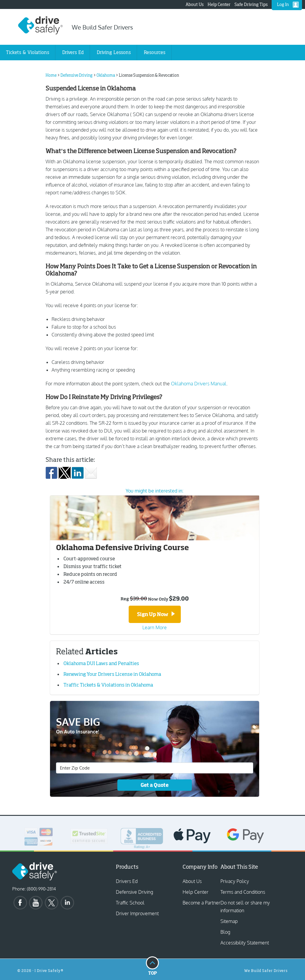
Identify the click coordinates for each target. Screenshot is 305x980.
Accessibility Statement (245, 942)
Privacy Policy (235, 880)
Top (152, 964)
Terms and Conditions (243, 891)
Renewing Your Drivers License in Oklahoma (112, 673)
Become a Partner (201, 902)
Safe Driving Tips (251, 4)
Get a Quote (155, 784)
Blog (225, 931)
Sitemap (229, 920)
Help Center (219, 4)
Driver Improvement (137, 913)
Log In (283, 4)
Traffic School (130, 902)
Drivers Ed (127, 880)
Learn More (155, 627)
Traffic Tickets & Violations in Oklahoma (108, 684)
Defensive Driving (134, 891)
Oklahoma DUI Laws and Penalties (101, 662)
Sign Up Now (156, 614)
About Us (195, 4)
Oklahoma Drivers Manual (199, 384)
